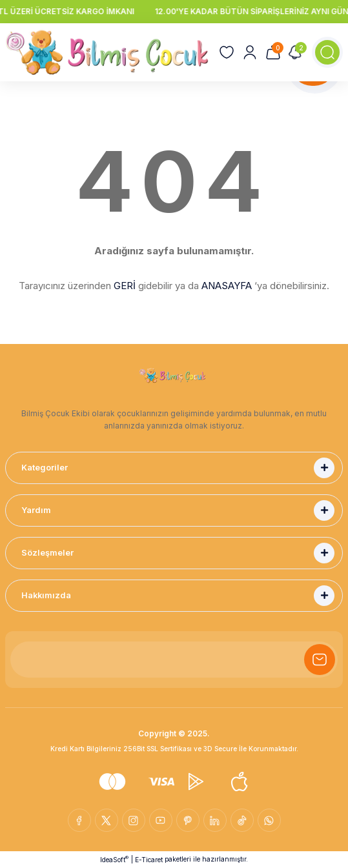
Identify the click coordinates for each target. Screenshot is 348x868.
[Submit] (320, 660)
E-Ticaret (149, 860)
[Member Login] (250, 52)
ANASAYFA (227, 286)
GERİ (125, 286)
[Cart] (273, 52)
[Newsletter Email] (174, 660)
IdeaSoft (114, 859)
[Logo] (107, 52)
